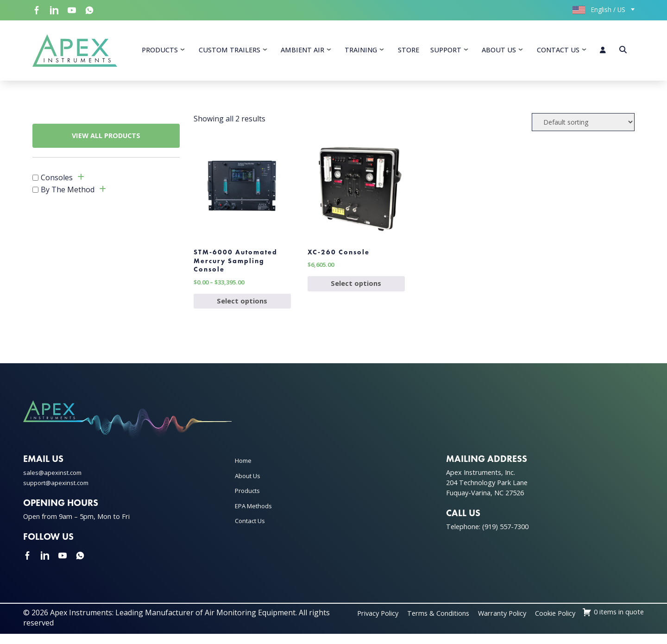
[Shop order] (583, 125)
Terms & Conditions (491, 623)
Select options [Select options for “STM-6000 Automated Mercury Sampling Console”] (242, 311)
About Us (499, 51)
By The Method (68, 193)
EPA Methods (256, 516)
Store (409, 51)
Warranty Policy (562, 623)
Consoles (57, 180)
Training (361, 51)
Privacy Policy (425, 623)
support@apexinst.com (59, 493)
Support (446, 51)
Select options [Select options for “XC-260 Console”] (356, 291)
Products (160, 51)
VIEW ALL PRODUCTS (106, 139)
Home (244, 471)
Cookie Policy (621, 623)
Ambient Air (302, 51)
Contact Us (558, 51)
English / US (599, 9)
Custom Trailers (230, 51)
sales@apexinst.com (54, 483)
